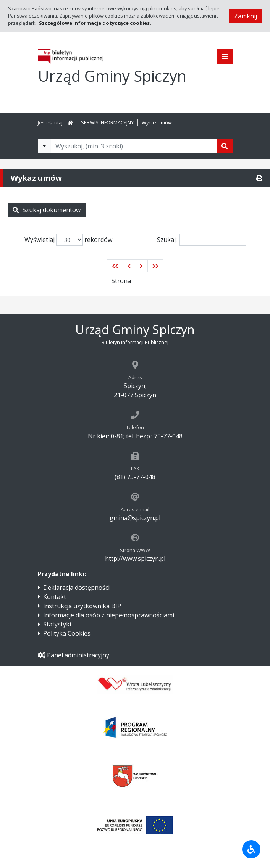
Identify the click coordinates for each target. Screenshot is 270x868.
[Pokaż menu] (225, 56)
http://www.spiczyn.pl (135, 559)
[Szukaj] (225, 146)
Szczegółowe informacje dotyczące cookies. (95, 23)
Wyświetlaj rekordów (68, 240)
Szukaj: (202, 240)
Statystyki (57, 624)
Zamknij (246, 16)
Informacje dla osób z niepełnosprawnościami (109, 615)
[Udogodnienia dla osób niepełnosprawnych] (251, 849)
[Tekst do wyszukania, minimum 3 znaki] (134, 146)
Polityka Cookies (67, 633)
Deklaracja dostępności (76, 588)
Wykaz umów (157, 122)
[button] (115, 266)
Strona (121, 281)
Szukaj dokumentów (47, 210)
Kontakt (55, 597)
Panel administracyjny (74, 655)
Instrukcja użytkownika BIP (82, 606)
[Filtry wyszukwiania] (44, 146)
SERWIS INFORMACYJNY (107, 122)
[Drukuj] (259, 178)
